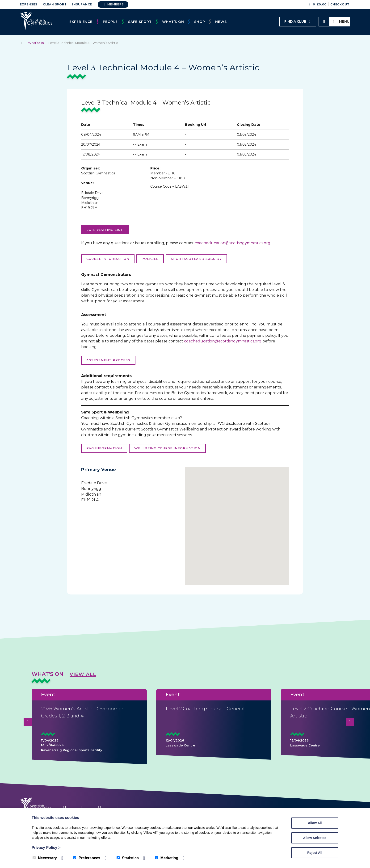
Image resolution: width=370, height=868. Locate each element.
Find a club (298, 21)
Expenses (29, 4)
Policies (150, 259)
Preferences (87, 858)
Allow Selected (315, 838)
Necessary (45, 858)
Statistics (128, 858)
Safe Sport (140, 22)
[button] (237, 523)
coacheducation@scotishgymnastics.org (233, 243)
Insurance (82, 4)
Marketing (167, 858)
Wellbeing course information (167, 448)
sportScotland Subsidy (196, 259)
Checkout (340, 4)
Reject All (315, 853)
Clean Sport (55, 4)
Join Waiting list (105, 230)
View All (83, 674)
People (110, 22)
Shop (200, 22)
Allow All (315, 823)
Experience (81, 22)
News (221, 22)
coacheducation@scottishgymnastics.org (223, 341)
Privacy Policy (46, 848)
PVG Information (104, 448)
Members (113, 4)
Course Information (108, 259)
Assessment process (108, 360)
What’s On (173, 22)
